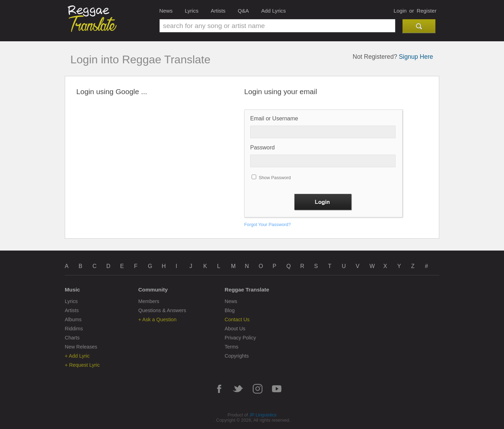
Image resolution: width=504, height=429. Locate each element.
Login (400, 11)
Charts (72, 338)
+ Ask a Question (157, 319)
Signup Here (416, 57)
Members (149, 301)
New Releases (81, 347)
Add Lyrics (273, 11)
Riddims (74, 329)
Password (262, 147)
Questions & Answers (162, 310)
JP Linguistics (263, 415)
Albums (73, 319)
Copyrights (237, 356)
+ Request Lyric (82, 365)
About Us (235, 329)
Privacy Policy (240, 338)
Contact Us (237, 319)
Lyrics (192, 11)
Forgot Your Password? (268, 224)
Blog (230, 310)
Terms (232, 347)
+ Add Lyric (77, 356)
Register (426, 11)
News (166, 11)
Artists (218, 11)
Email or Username (274, 118)
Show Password (275, 178)
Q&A (243, 11)
